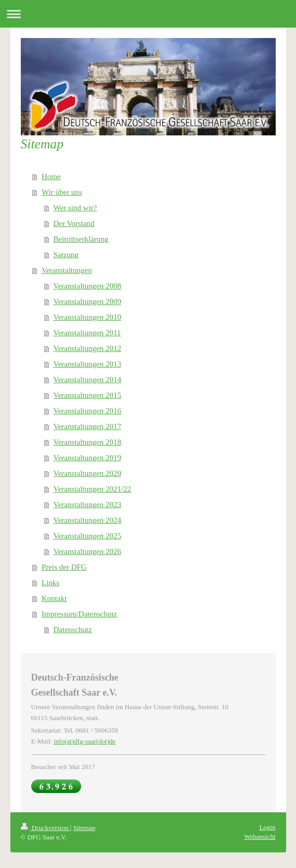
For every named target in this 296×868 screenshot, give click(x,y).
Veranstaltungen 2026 (87, 551)
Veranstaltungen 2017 (87, 426)
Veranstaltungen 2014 (87, 380)
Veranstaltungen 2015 (87, 395)
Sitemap (85, 828)
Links (50, 583)
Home (51, 177)
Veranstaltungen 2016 (87, 411)
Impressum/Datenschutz (79, 614)
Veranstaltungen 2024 (87, 520)
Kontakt (54, 598)
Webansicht (260, 836)
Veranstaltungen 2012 (87, 348)
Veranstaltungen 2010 (87, 317)
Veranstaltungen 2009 (87, 301)
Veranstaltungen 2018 (87, 442)
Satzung (66, 255)
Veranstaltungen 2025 (87, 536)
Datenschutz (73, 630)
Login (267, 827)
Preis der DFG (64, 567)
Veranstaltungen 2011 (87, 333)
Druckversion (46, 828)
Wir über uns (62, 192)
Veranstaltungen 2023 (87, 505)
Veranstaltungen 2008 (87, 286)
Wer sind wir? (75, 208)
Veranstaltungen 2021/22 (93, 489)
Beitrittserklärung (81, 239)
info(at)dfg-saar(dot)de (85, 741)
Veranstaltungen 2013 (87, 364)
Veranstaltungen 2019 (87, 458)
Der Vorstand (74, 223)
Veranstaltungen (67, 270)
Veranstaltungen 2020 (87, 473)
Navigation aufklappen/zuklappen (148, 14)
